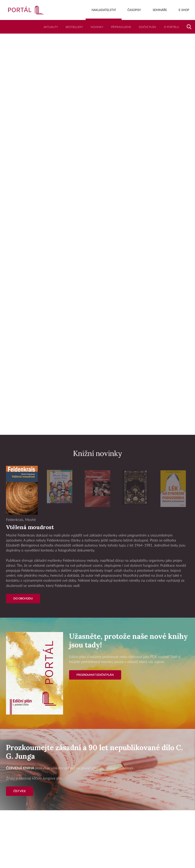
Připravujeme (121, 27)
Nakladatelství (104, 10)
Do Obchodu (23, 599)
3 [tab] (106, 425)
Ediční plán (147, 27)
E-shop (184, 10)
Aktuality (51, 27)
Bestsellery (74, 27)
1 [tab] (90, 425)
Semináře (160, 10)
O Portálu (171, 27)
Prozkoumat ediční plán (95, 675)
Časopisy (134, 10)
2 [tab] (98, 425)
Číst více (20, 791)
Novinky (97, 27)
